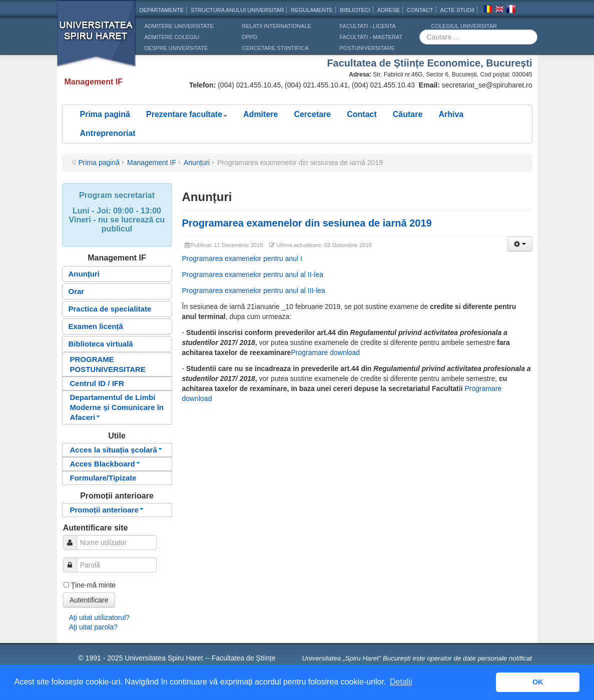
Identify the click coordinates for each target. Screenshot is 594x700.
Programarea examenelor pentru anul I (242, 258)
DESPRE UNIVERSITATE (176, 48)
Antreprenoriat (108, 133)
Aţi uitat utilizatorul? (99, 617)
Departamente (162, 10)
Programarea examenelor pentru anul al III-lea (254, 290)
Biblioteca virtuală (101, 344)
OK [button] (538, 682)
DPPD (250, 37)
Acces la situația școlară (116, 450)
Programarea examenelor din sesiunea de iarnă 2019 (307, 223)
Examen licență (96, 326)
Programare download (325, 352)
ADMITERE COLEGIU (172, 37)
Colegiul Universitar (464, 26)
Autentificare (89, 600)
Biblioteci (355, 10)
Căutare (408, 114)
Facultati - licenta (368, 26)
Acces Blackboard (105, 464)
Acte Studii (457, 10)
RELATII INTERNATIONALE (277, 26)
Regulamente (312, 10)
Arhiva (451, 114)
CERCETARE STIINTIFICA (275, 48)
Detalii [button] (401, 682)
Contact (362, 114)
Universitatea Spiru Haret (97, 40)
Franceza (511, 10)
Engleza (499, 10)
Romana (488, 10)
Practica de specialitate (110, 309)
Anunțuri (197, 162)
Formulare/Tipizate (103, 478)
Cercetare (312, 114)
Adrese (389, 10)
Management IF (152, 162)
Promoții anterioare (107, 510)
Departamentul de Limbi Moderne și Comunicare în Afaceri (117, 407)
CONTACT (420, 10)
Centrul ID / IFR (97, 383)
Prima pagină (105, 114)
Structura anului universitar (237, 10)
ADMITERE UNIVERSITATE (179, 26)
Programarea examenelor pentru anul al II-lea (253, 274)
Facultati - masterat (371, 37)
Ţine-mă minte (93, 585)
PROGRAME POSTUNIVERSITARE (108, 364)
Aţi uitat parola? (93, 627)
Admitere (260, 114)
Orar (77, 291)
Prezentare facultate (187, 114)
